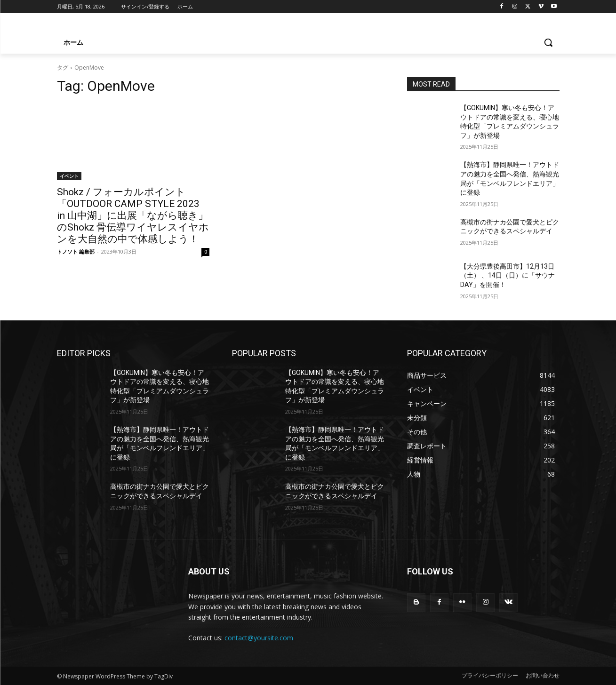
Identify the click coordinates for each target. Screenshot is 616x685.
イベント (69, 176)
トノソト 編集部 (76, 251)
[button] (548, 42)
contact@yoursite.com (259, 638)
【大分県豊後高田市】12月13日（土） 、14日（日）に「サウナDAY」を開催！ (508, 275)
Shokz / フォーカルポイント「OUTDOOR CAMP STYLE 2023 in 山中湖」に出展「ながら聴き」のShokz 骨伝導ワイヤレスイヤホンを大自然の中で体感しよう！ (133, 215)
